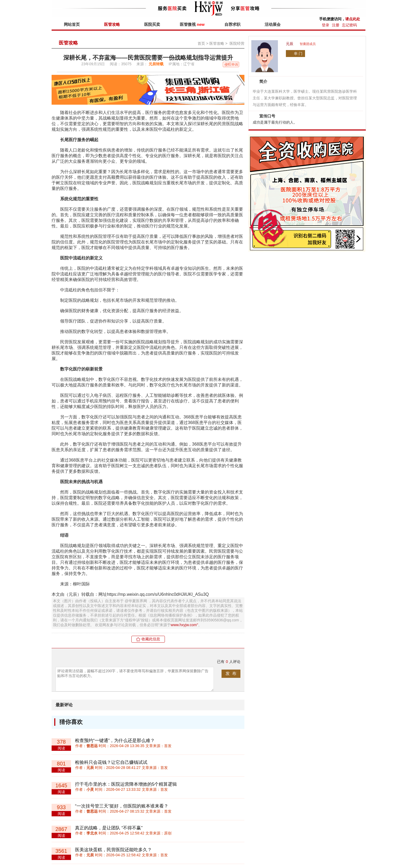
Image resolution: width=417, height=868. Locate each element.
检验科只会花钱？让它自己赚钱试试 (111, 762)
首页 (201, 43)
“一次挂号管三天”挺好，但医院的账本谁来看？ (122, 806)
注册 (336, 25)
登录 (326, 25)
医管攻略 (112, 24)
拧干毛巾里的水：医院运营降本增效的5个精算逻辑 (126, 784)
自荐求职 (232, 24)
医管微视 (192, 24)
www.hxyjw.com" (184, 625)
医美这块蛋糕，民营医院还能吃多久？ (113, 850)
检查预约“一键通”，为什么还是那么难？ (115, 741)
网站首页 (72, 24)
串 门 (298, 54)
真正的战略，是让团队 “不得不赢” (109, 828)
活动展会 (273, 24)
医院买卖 (152, 24)
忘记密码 (349, 25)
